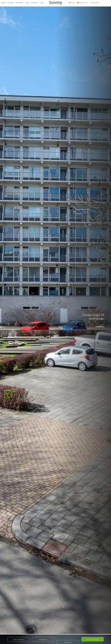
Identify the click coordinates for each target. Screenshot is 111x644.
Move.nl (70, 3)
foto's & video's (18, 639)
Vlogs (39, 3)
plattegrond (43, 639)
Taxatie (26, 3)
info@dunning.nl (80, 3)
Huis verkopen (18, 3)
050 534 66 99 (91, 3)
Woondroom (33, 3)
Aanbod (3, 3)
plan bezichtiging (93, 639)
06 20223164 (101, 3)
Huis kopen (10, 3)
